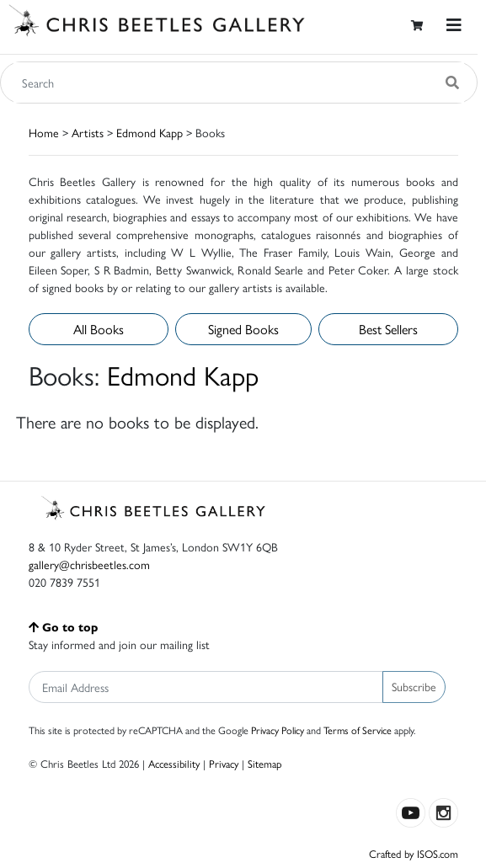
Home (44, 132)
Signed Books (243, 329)
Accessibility (174, 763)
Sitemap (265, 763)
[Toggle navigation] (454, 25)
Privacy (224, 763)
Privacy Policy (278, 730)
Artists (88, 132)
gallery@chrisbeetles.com (89, 564)
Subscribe (414, 686)
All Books (99, 329)
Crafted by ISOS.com (414, 853)
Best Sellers (388, 329)
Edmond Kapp (150, 132)
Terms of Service (358, 730)
